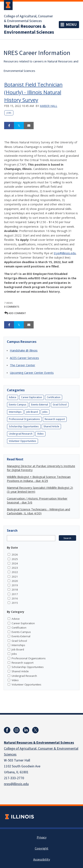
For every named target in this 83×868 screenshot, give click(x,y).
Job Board (32, 412)
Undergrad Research (21, 434)
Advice (13, 397)
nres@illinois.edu (16, 784)
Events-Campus (18, 405)
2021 (15, 577)
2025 (15, 559)
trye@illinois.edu (65, 253)
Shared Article (51, 426)
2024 (15, 563)
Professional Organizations (24, 419)
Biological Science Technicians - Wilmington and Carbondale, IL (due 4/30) (38, 511)
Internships (15, 412)
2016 (15, 598)
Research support (55, 419)
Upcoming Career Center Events (32, 373)
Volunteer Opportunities (23, 441)
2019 (15, 585)
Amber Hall (49, 106)
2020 (15, 581)
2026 (15, 555)
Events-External (40, 405)
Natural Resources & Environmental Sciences (29, 29)
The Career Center (23, 365)
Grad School (60, 405)
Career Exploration (32, 397)
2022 (15, 572)
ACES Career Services (24, 358)
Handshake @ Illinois (24, 350)
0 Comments (12, 307)
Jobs (9, 113)
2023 (15, 568)
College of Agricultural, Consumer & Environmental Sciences (28, 19)
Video (40, 434)
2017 (15, 594)
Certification (54, 397)
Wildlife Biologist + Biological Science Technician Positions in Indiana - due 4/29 (39, 479)
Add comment (15, 313)
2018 (15, 590)
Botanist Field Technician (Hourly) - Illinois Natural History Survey (33, 92)
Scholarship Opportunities (24, 426)
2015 (15, 603)
